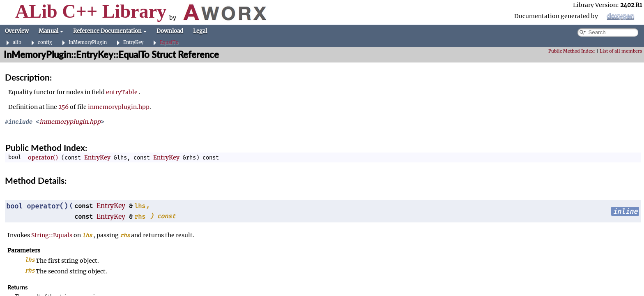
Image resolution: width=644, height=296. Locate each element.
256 (63, 107)
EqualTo (169, 43)
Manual (51, 31)
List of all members (621, 51)
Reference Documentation (110, 31)
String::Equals (52, 235)
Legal (200, 31)
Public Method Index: (572, 51)
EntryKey (133, 43)
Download (170, 31)
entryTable (122, 92)
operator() (43, 157)
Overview (17, 31)
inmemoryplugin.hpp (119, 107)
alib (17, 43)
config (45, 43)
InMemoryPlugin (88, 43)
